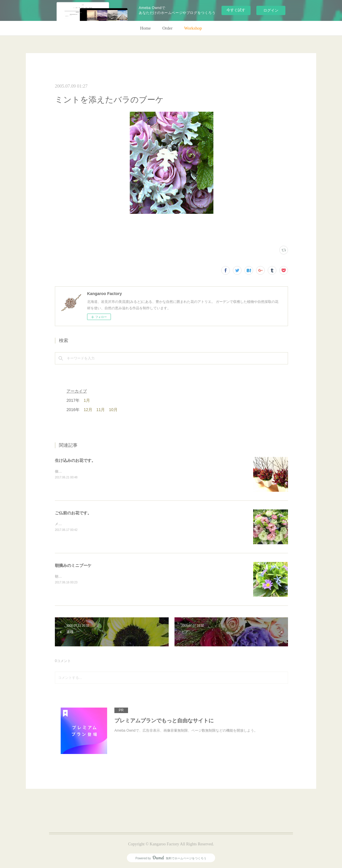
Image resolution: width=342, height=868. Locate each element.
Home (146, 28)
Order (167, 28)
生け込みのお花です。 (75, 460)
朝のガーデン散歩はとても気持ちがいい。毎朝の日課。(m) (101, 576)
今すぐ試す (236, 10)
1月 (87, 400)
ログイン (271, 10)
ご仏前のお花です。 (73, 513)
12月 (88, 410)
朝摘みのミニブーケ (73, 565)
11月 (101, 410)
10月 (113, 410)
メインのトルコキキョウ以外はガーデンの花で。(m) (96, 524)
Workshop (193, 28)
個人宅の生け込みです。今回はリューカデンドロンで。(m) (101, 471)
